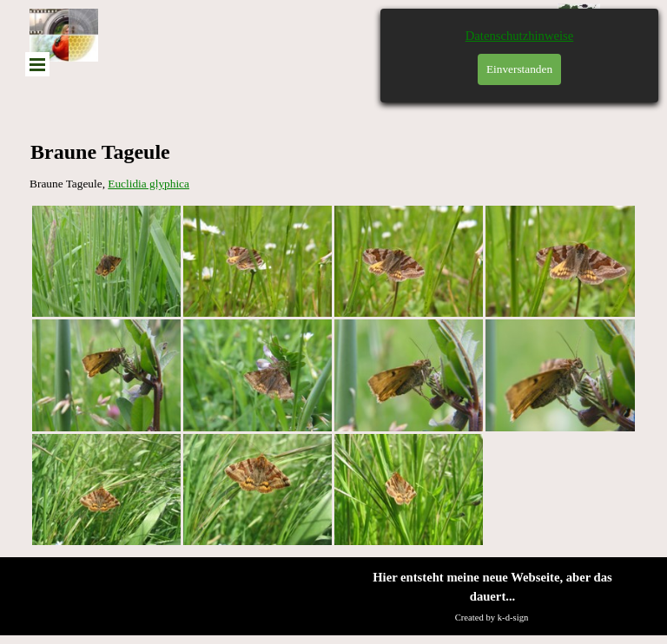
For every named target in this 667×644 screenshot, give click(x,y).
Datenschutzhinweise (520, 36)
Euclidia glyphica (149, 184)
